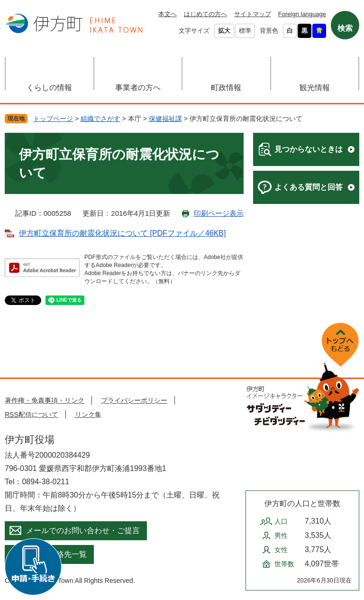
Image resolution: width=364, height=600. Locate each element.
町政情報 (226, 88)
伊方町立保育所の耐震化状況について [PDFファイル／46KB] (122, 233)
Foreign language (302, 14)
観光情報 (315, 88)
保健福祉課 (165, 119)
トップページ (53, 119)
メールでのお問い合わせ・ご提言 (83, 531)
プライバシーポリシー (134, 400)
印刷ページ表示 (219, 213)
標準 (245, 31)
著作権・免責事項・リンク (45, 400)
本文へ (168, 14)
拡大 (224, 31)
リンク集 (88, 415)
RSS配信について (32, 415)
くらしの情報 (49, 88)
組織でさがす (100, 119)
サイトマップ (253, 14)
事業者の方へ (138, 88)
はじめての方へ (205, 14)
